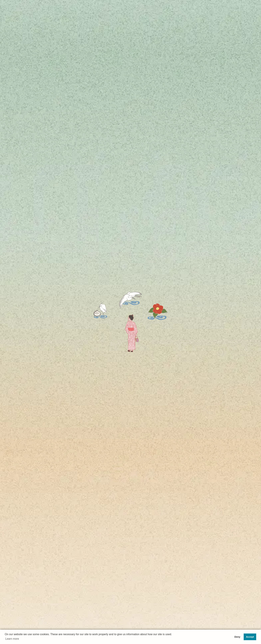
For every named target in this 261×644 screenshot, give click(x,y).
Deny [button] (237, 637)
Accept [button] (250, 637)
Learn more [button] (12, 639)
